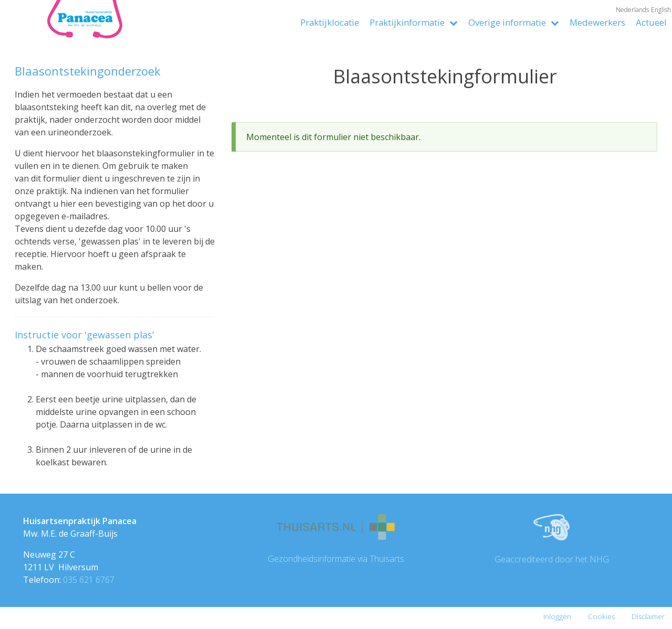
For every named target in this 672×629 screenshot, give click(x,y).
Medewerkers (597, 22)
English (661, 10)
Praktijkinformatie (414, 22)
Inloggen (557, 616)
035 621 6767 (89, 580)
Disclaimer (648, 616)
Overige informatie (514, 22)
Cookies (601, 616)
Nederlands (632, 10)
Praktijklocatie (330, 22)
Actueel (651, 22)
